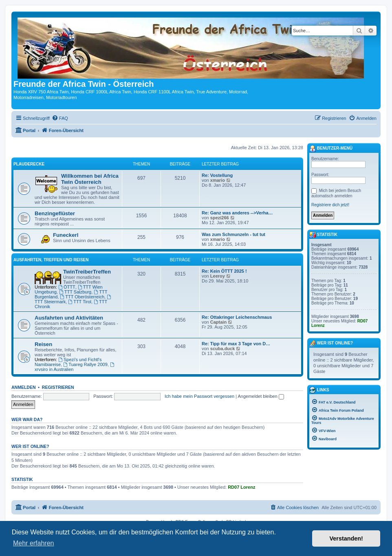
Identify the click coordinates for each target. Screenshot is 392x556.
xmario (218, 180)
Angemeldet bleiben (261, 396)
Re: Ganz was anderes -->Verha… (237, 213)
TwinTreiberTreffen (87, 272)
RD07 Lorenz (241, 487)
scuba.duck (223, 349)
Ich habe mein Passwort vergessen (199, 396)
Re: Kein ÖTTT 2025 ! (224, 271)
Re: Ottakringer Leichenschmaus (237, 317)
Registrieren (58, 387)
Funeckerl (66, 235)
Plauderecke (29, 164)
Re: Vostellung (217, 175)
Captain (218, 322)
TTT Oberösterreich (82, 297)
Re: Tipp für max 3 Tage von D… (236, 344)
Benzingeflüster (55, 213)
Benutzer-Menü (331, 149)
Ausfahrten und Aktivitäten (69, 318)
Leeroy (218, 276)
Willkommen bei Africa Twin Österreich (90, 179)
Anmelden (24, 387)
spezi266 (220, 218)
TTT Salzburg (75, 292)
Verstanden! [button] (346, 538)
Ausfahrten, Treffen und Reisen (51, 260)
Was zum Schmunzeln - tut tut (233, 234)
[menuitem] (60, 118)
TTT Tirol (80, 302)
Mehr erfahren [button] (34, 543)
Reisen (43, 344)
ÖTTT (67, 287)
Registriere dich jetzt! (330, 205)
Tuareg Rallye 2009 (85, 364)
